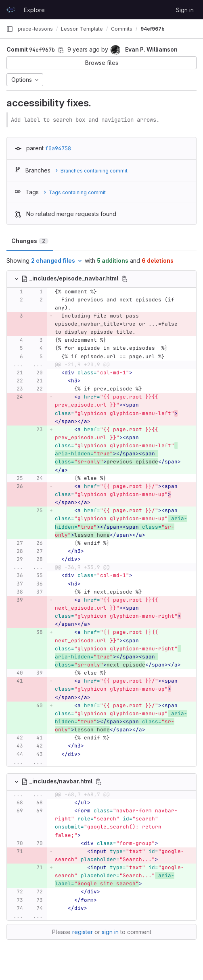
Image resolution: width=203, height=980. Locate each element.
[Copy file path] (124, 279)
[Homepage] (11, 10)
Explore (34, 10)
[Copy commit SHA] (61, 50)
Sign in (185, 10)
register (83, 932)
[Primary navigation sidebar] (10, 29)
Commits (122, 29)
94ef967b (153, 29)
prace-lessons (35, 29)
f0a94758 (58, 148)
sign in (110, 932)
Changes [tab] (30, 241)
